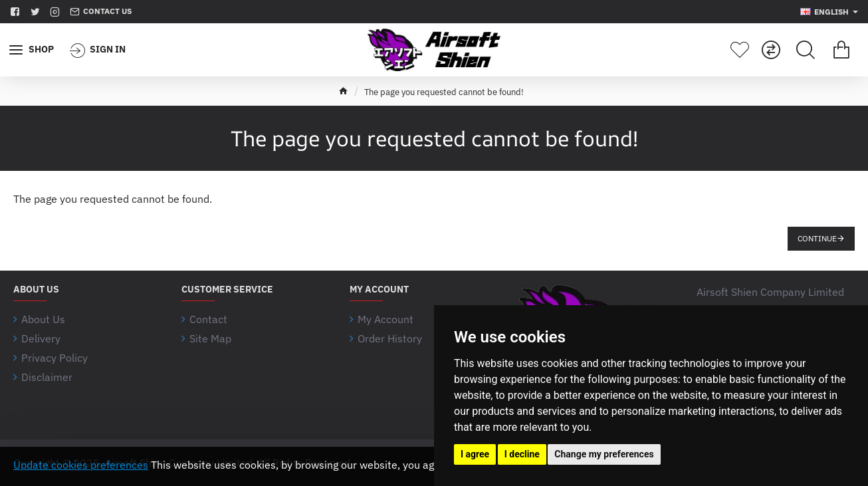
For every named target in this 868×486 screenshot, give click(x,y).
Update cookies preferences (81, 465)
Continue (817, 238)
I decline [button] (522, 454)
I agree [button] (475, 454)
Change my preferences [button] (604, 454)
